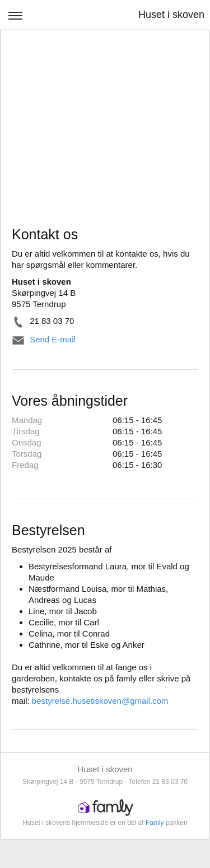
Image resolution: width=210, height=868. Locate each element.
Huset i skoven (171, 15)
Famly (155, 823)
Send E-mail (53, 339)
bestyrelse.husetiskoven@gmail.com (100, 701)
